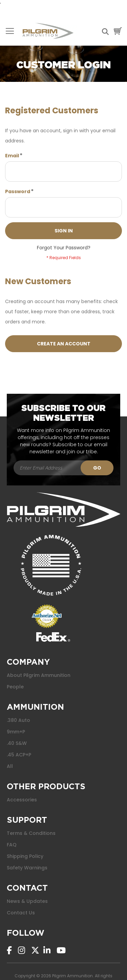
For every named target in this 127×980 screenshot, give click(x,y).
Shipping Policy (25, 856)
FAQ (12, 845)
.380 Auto (18, 720)
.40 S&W (17, 743)
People (15, 687)
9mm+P (16, 732)
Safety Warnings (27, 868)
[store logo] (48, 31)
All (10, 766)
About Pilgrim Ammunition (39, 675)
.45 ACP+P (19, 755)
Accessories (22, 800)
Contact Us (21, 913)
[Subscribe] (97, 468)
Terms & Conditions (31, 833)
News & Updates (27, 901)
